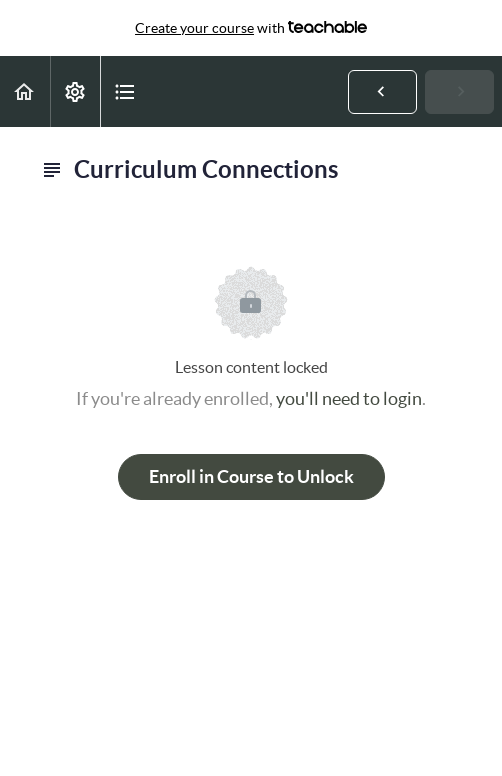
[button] (25, 91)
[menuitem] (75, 91)
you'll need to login (349, 398)
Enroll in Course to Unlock (251, 476)
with (251, 28)
